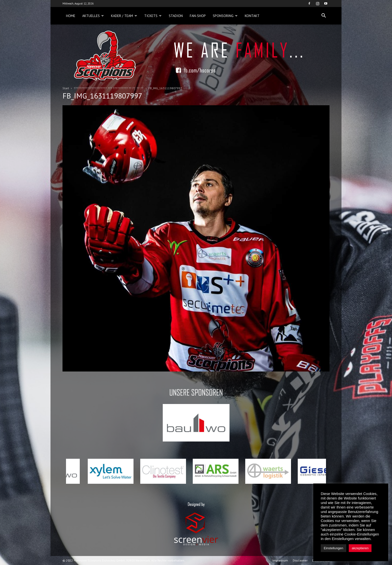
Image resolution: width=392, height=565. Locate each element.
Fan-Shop (198, 16)
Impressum (280, 560)
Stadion (176, 16)
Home (71, 16)
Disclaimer (300, 560)
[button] (323, 16)
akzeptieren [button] (360, 548)
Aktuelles (93, 16)
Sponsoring (225, 16)
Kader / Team (124, 16)
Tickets (153, 16)
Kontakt (252, 16)
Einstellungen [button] (333, 548)
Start (66, 88)
